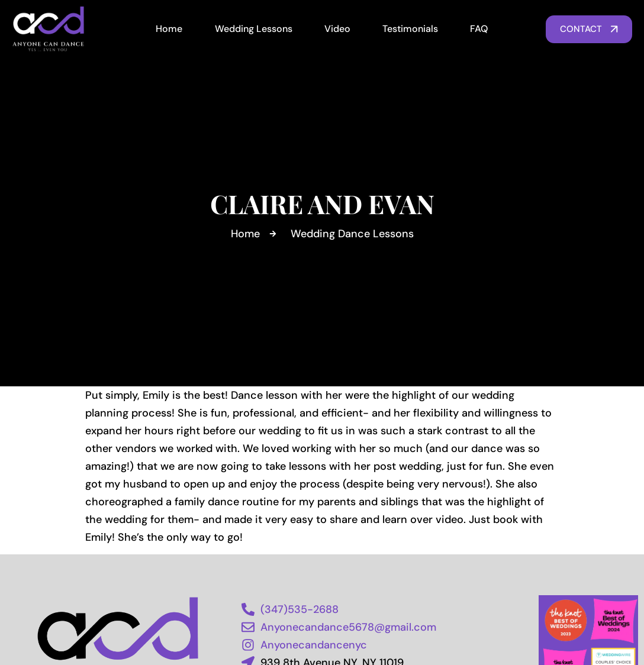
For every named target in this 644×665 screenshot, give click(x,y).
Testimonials (410, 29)
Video (337, 29)
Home (169, 29)
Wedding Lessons (254, 29)
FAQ (479, 29)
